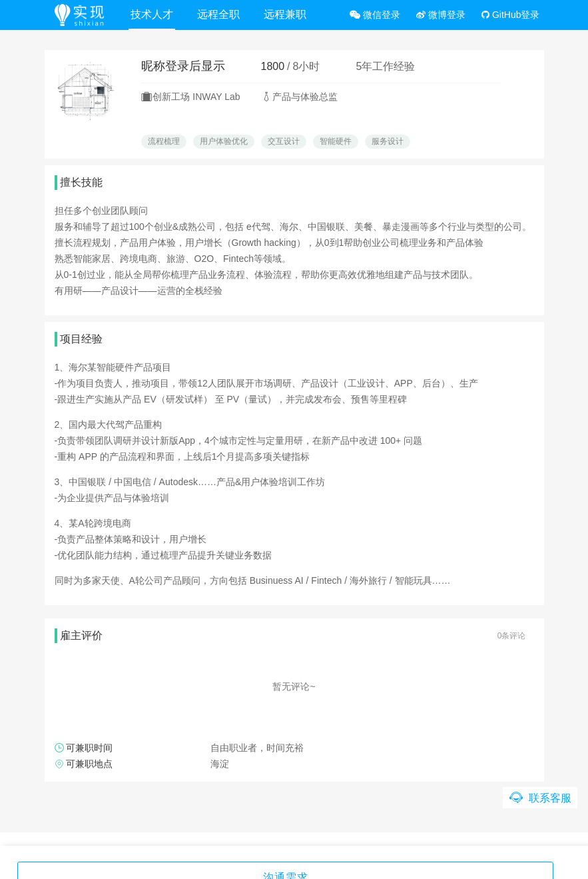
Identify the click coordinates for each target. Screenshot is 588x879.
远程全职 (220, 14)
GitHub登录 (510, 15)
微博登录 (441, 15)
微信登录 (375, 15)
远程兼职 (287, 14)
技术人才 (154, 14)
